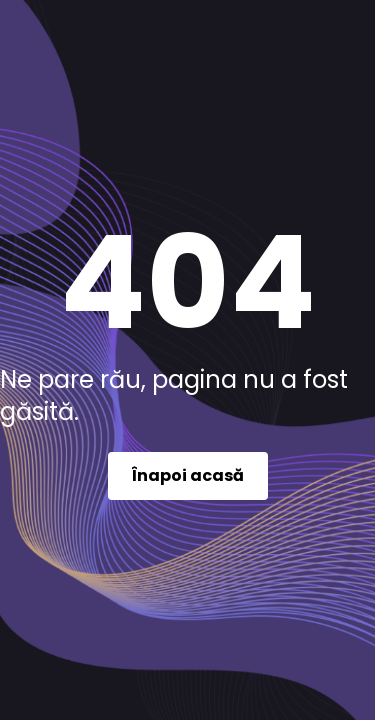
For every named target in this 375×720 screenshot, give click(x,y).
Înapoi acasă (188, 475)
